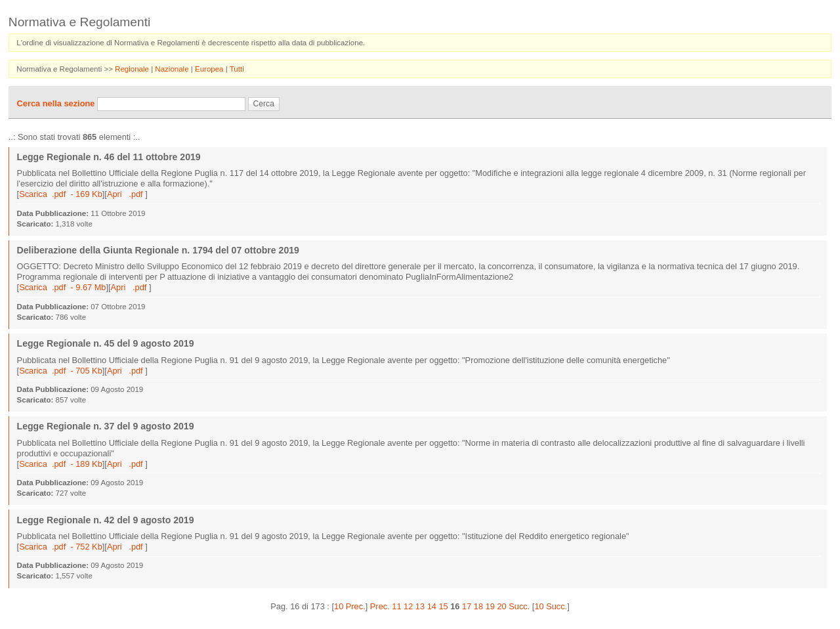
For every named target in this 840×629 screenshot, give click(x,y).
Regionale (133, 69)
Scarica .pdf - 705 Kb (61, 371)
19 (490, 606)
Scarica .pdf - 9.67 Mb (62, 287)
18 (478, 606)
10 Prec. (350, 606)
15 (443, 606)
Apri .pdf (126, 194)
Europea (210, 69)
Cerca (264, 104)
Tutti (237, 69)
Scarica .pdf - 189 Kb (61, 464)
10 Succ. (551, 606)
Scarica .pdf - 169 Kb (61, 194)
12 (408, 606)
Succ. (519, 606)
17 (467, 606)
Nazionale (173, 69)
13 (420, 606)
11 (396, 606)
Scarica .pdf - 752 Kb (61, 547)
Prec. (380, 606)
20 (501, 606)
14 (432, 606)
